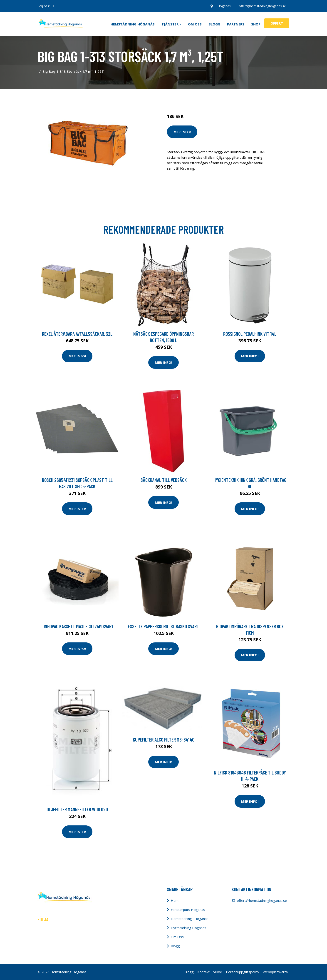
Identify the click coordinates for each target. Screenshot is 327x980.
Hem (175, 900)
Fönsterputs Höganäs (188, 910)
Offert (277, 23)
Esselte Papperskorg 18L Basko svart (163, 626)
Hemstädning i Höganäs (190, 919)
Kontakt (203, 972)
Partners (236, 24)
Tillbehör (216, 97)
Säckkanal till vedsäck (164, 480)
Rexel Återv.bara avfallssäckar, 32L (77, 334)
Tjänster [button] (170, 24)
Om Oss (177, 937)
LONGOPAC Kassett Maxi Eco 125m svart (77, 626)
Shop (256, 24)
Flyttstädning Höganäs (188, 928)
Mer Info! (182, 132)
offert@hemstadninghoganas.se (262, 6)
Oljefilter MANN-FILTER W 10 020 (77, 809)
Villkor (218, 972)
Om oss (195, 24)
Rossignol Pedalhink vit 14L (250, 334)
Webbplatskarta (275, 972)
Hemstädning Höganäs (133, 24)
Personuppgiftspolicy (243, 972)
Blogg (214, 24)
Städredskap (197, 97)
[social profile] (54, 6)
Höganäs (224, 6)
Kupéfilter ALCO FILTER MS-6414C (164, 739)
